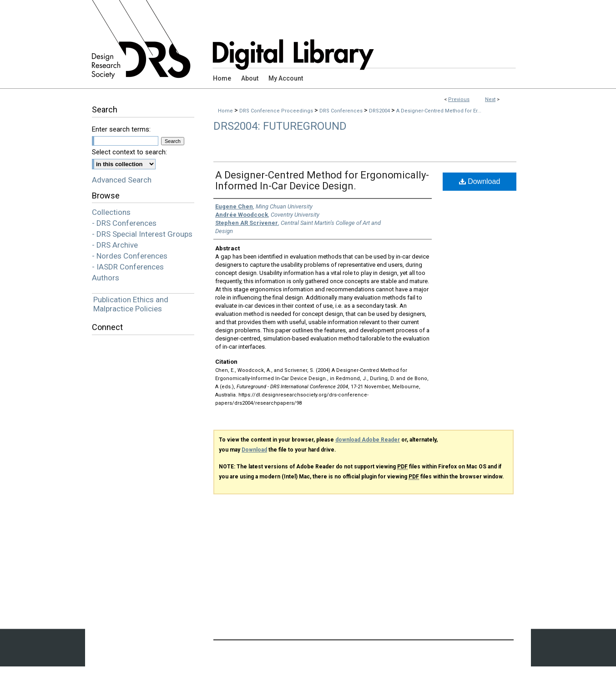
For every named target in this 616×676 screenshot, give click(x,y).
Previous (459, 99)
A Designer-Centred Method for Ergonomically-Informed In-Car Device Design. (322, 180)
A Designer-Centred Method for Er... (439, 111)
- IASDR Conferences (128, 267)
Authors (106, 278)
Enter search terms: (121, 129)
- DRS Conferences (124, 223)
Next (490, 99)
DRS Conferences (342, 111)
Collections (111, 212)
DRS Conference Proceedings (277, 111)
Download (480, 181)
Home (225, 111)
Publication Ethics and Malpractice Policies (131, 304)
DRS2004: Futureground (280, 126)
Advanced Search (122, 180)
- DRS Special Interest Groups (142, 234)
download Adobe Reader (368, 440)
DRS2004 (380, 111)
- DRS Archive (115, 245)
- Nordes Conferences (130, 256)
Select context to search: (129, 152)
